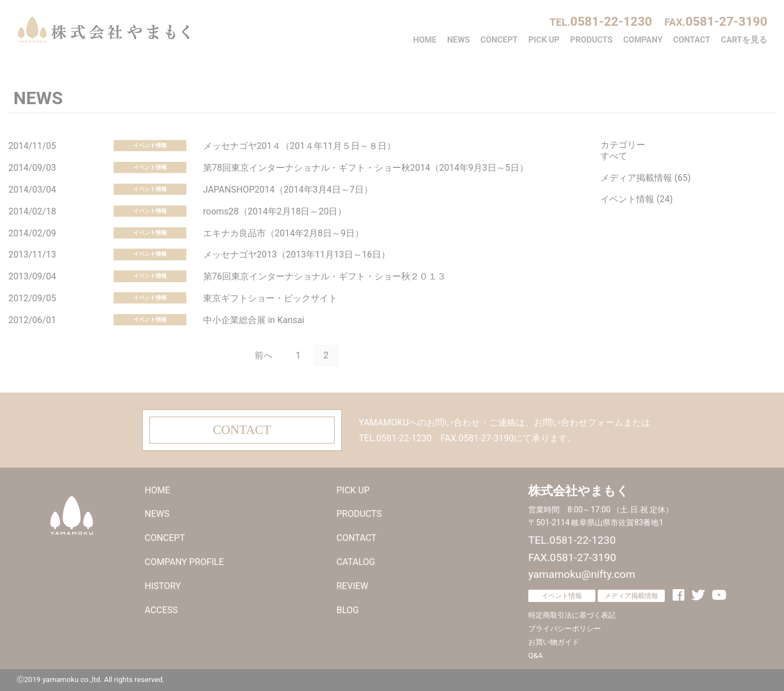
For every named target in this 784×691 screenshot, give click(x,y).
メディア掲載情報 (631, 596)
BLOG (348, 610)
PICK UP (544, 40)
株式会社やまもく (104, 30)
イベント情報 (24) (637, 199)
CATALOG (356, 562)
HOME (425, 40)
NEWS (459, 40)
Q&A (536, 655)
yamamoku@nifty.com (582, 574)
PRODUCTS (591, 40)
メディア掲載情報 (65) (645, 178)
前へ (264, 355)
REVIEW (352, 586)
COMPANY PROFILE (184, 562)
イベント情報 (150, 145)
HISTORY (163, 586)
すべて (614, 156)
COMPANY (643, 40)
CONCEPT (499, 40)
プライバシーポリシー (565, 629)
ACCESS (161, 610)
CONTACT (692, 40)
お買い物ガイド (554, 642)
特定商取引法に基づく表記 (572, 615)
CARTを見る (744, 40)
